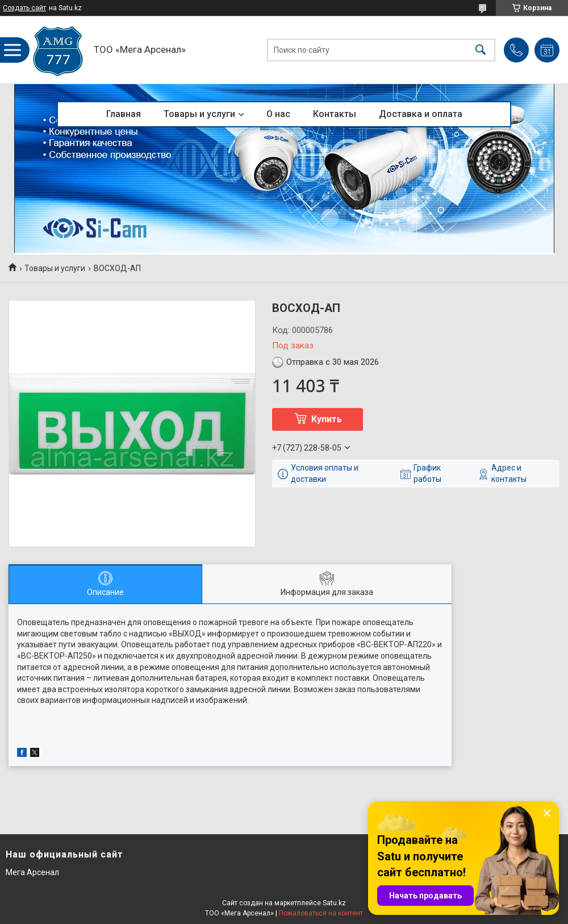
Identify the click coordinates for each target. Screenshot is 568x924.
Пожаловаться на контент (321, 913)
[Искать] (481, 50)
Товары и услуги (199, 114)
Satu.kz (334, 903)
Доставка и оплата (421, 114)
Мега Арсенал (32, 872)
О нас (278, 114)
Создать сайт (24, 8)
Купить (327, 419)
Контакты (335, 114)
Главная (124, 114)
